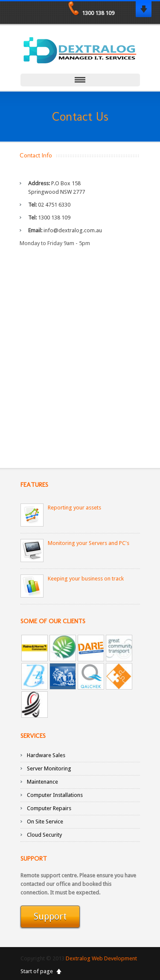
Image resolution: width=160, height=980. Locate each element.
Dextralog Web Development (101, 958)
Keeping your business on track (86, 579)
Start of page (37, 971)
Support (50, 917)
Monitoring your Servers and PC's (89, 543)
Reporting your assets (74, 508)
